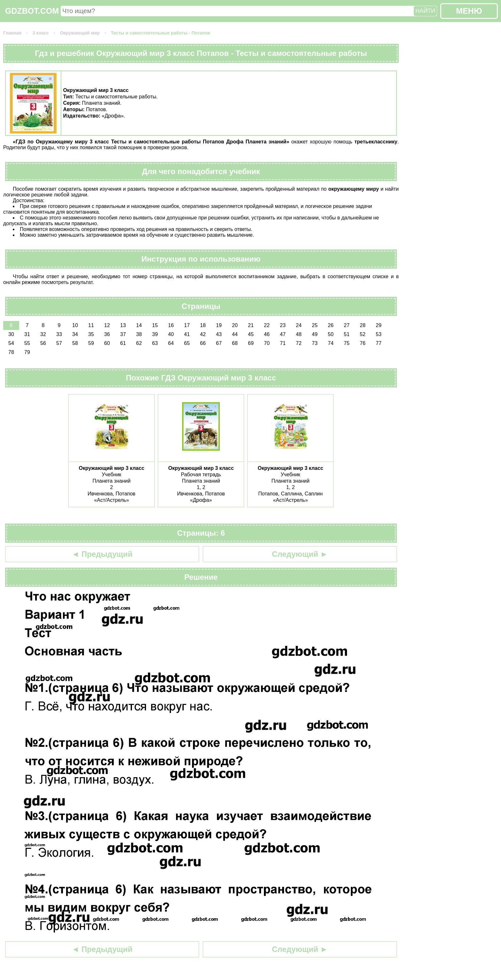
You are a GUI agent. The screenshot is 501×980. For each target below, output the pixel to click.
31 (27, 334)
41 (187, 334)
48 (299, 334)
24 (299, 325)
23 (283, 325)
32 (43, 334)
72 (299, 343)
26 (331, 325)
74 (331, 343)
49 (315, 334)
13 (123, 325)
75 (347, 343)
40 (171, 334)
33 (59, 334)
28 (363, 325)
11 (91, 325)
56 (43, 343)
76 (363, 343)
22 (267, 325)
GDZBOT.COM (32, 11)
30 (11, 334)
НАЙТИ (425, 11)
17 (187, 325)
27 (347, 325)
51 (347, 334)
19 (219, 325)
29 (379, 325)
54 (11, 343)
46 (267, 334)
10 (75, 325)
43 (219, 334)
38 (139, 334)
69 (251, 343)
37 (123, 334)
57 (59, 343)
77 (379, 343)
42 (203, 334)
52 (363, 334)
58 (75, 343)
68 (235, 343)
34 (75, 334)
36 (107, 334)
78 (11, 352)
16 (171, 325)
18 (203, 325)
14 (139, 325)
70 (267, 343)
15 (155, 325)
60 (107, 343)
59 (91, 343)
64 (171, 343)
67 (219, 343)
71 (283, 343)
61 (123, 343)
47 (283, 334)
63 (155, 343)
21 (251, 325)
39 (155, 334)
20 (235, 325)
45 (251, 334)
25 (315, 325)
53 (379, 334)
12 (107, 325)
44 (235, 334)
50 (331, 334)
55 (27, 343)
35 (91, 334)
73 (315, 343)
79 (27, 352)
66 (203, 343)
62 (139, 343)
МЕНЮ (469, 11)
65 (187, 343)
